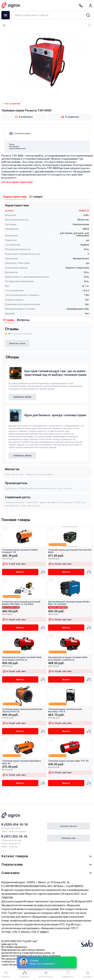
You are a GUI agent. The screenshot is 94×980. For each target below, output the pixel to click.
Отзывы (9, 320)
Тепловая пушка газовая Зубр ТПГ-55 (68, 761)
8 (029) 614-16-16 (15, 824)
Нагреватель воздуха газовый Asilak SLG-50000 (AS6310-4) (22, 659)
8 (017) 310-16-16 (14, 836)
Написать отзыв (17, 343)
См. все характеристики (17, 182)
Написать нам (69, 838)
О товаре (36, 197)
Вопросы (23, 320)
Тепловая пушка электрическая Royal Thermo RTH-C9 (22, 710)
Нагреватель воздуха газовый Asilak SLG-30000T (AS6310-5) (68, 659)
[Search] (88, 15)
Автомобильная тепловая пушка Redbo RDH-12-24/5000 (69, 603)
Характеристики (15, 197)
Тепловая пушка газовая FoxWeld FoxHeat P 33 (20, 551)
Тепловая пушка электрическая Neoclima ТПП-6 (65, 710)
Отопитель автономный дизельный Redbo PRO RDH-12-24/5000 (21, 603)
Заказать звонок (68, 826)
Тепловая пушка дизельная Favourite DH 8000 (70, 551)
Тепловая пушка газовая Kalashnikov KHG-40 (22, 762)
